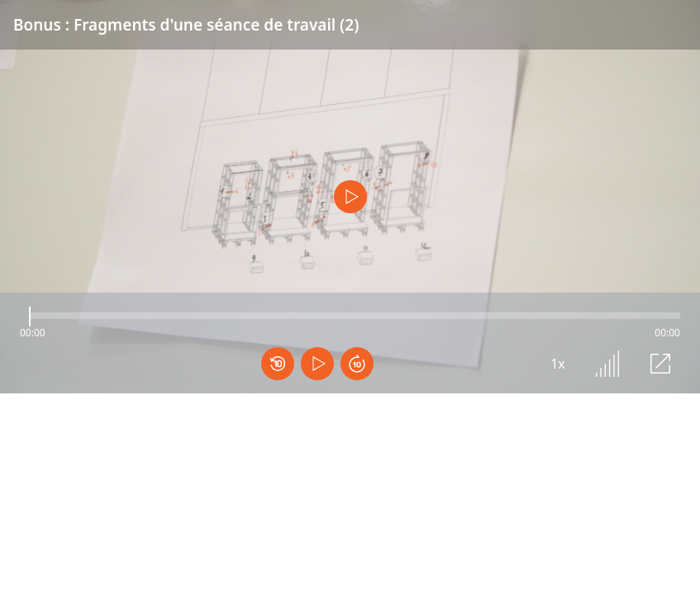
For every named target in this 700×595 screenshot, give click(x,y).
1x (558, 364)
